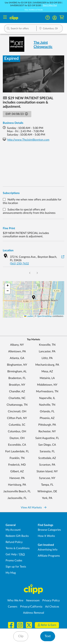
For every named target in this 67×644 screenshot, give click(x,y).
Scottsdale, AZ (47, 458)
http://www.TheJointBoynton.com (28, 140)
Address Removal (34, 613)
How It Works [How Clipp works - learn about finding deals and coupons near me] (46, 536)
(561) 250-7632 (19, 264)
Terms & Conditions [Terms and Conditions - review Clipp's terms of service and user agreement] (18, 548)
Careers (13, 607)
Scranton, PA (47, 465)
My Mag (11, 573)
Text (48, 636)
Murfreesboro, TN (47, 391)
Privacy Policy (51, 601)
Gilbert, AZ (17, 471)
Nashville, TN (47, 405)
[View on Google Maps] (63, 257)
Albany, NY (17, 345)
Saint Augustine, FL (47, 438)
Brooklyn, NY (17, 385)
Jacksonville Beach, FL (17, 491)
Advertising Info (48, 550)
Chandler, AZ (17, 391)
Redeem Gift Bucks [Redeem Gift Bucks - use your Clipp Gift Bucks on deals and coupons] (17, 536)
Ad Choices (52, 607)
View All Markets (34, 508)
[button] (55, 18)
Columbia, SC (17, 425)
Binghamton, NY (17, 365)
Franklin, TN (17, 458)
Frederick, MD (17, 465)
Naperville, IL (47, 398)
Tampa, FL (47, 485)
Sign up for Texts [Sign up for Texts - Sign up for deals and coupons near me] (16, 567)
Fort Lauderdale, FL (17, 451)
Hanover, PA (17, 478)
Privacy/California (31, 607)
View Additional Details (34, 10)
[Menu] (5, 18)
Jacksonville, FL (17, 498)
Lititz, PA (47, 358)
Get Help (11, 554)
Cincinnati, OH (17, 411)
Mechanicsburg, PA (47, 365)
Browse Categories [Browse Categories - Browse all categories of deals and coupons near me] (49, 530)
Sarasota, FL (47, 451)
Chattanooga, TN (17, 405)
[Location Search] (50, 29)
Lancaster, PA (47, 351)
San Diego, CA (47, 445)
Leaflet (29, 316)
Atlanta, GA (17, 358)
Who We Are (15, 601)
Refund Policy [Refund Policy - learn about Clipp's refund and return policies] (14, 542)
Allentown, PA (17, 351)
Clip (21, 636)
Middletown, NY (47, 385)
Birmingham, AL (17, 371)
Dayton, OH (17, 438)
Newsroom (33, 601)
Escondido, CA (17, 445)
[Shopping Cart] (62, 18)
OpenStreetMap (44, 316)
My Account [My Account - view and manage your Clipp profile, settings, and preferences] (13, 530)
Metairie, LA (47, 378)
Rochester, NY (47, 431)
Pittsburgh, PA (47, 425)
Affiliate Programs (49, 556)
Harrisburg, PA (17, 485)
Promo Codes (14, 561)
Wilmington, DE (47, 491)
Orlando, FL (47, 411)
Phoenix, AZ (47, 418)
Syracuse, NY (47, 478)
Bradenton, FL (17, 378)
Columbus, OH (17, 431)
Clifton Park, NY (17, 418)
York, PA (47, 498)
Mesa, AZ (47, 371)
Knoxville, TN (47, 345)
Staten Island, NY (47, 471)
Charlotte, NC (17, 398)
